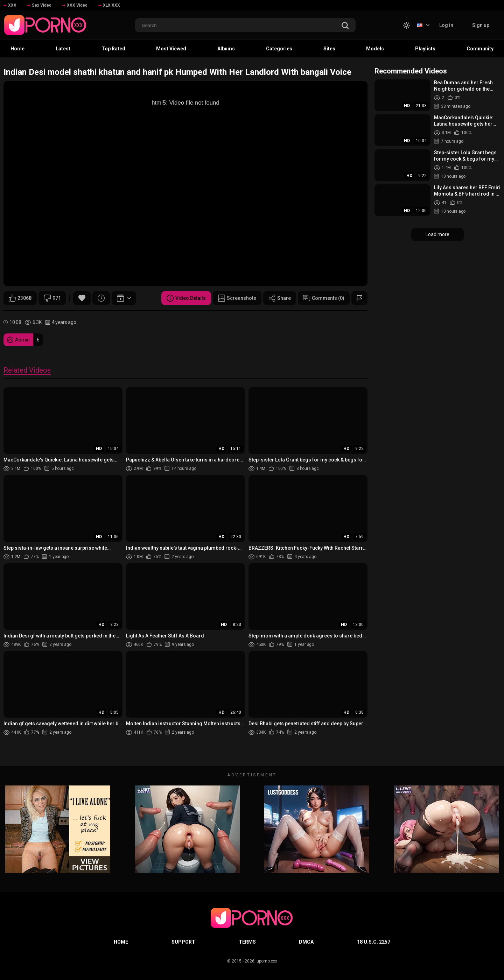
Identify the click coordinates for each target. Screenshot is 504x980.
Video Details (186, 298)
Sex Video (39, 5)
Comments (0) (324, 298)
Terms (247, 942)
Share (280, 298)
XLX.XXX (109, 5)
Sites (329, 49)
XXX (10, 5)
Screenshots (237, 298)
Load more (437, 234)
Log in (446, 25)
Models (375, 49)
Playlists (425, 49)
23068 (20, 298)
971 (52, 298)
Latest (63, 49)
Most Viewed (171, 49)
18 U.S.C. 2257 (374, 942)
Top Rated (113, 49)
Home (17, 49)
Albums (226, 49)
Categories (279, 49)
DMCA (306, 942)
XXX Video (75, 5)
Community (480, 49)
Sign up (481, 25)
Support (183, 942)
